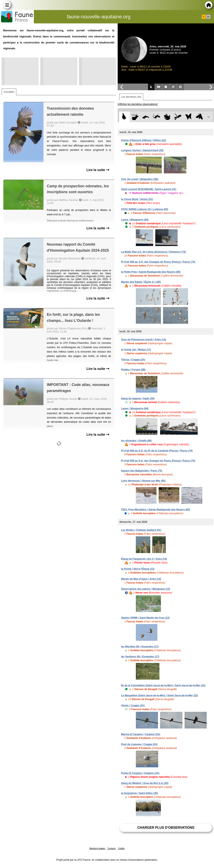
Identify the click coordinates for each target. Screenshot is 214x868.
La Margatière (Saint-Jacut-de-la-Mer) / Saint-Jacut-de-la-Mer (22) (159, 695)
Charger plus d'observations (166, 828)
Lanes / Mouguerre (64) (135, 220)
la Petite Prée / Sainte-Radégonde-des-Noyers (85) (151, 272)
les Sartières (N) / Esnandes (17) (140, 657)
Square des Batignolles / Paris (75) (142, 471)
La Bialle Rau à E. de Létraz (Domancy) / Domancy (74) (153, 252)
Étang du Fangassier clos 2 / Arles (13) (144, 559)
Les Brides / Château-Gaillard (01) (141, 530)
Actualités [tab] (9, 92)
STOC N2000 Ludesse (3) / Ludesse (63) (145, 209)
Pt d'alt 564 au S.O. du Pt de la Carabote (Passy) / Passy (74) (157, 451)
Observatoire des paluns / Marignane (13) (146, 589)
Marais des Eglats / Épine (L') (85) (141, 282)
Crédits (121, 848)
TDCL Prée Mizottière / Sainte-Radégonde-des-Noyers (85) (155, 510)
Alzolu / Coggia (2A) (133, 706)
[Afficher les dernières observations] (138, 104)
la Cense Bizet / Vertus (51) (137, 199)
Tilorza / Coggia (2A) (133, 360)
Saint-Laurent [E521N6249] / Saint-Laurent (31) (149, 189)
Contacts (111, 848)
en (208, 17)
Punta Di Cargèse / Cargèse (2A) (140, 773)
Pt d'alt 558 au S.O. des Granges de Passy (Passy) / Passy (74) (158, 262)
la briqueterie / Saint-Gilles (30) (139, 793)
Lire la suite (98, 170)
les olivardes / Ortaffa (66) (136, 441)
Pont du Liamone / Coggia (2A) (139, 744)
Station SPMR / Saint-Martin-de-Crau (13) (145, 618)
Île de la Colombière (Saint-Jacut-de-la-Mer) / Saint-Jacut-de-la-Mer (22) (163, 685)
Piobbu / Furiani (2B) (133, 370)
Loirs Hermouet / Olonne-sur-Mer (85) (143, 481)
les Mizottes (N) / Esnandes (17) (140, 647)
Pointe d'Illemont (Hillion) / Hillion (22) (144, 140)
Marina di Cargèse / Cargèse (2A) (141, 734)
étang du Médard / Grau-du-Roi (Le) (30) (145, 783)
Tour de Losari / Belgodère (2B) (140, 179)
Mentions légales (97, 848)
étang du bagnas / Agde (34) (138, 398)
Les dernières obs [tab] (131, 97)
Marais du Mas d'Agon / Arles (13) (141, 579)
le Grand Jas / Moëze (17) (136, 350)
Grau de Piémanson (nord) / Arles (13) (143, 340)
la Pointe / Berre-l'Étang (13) (138, 569)
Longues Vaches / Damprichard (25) (142, 150)
